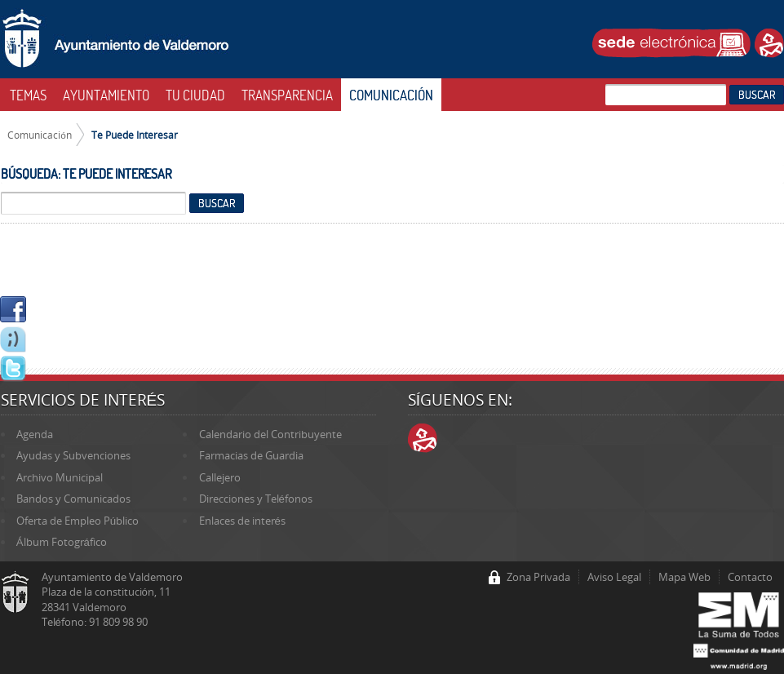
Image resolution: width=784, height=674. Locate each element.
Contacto (750, 577)
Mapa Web (684, 577)
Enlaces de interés (242, 521)
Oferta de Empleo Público (78, 521)
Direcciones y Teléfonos (256, 499)
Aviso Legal (614, 577)
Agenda (35, 434)
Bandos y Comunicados (73, 499)
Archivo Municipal (60, 477)
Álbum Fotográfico (62, 542)
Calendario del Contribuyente (270, 434)
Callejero (220, 477)
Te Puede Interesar (135, 135)
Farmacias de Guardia (251, 455)
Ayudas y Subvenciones (73, 455)
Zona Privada (538, 577)
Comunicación (40, 135)
